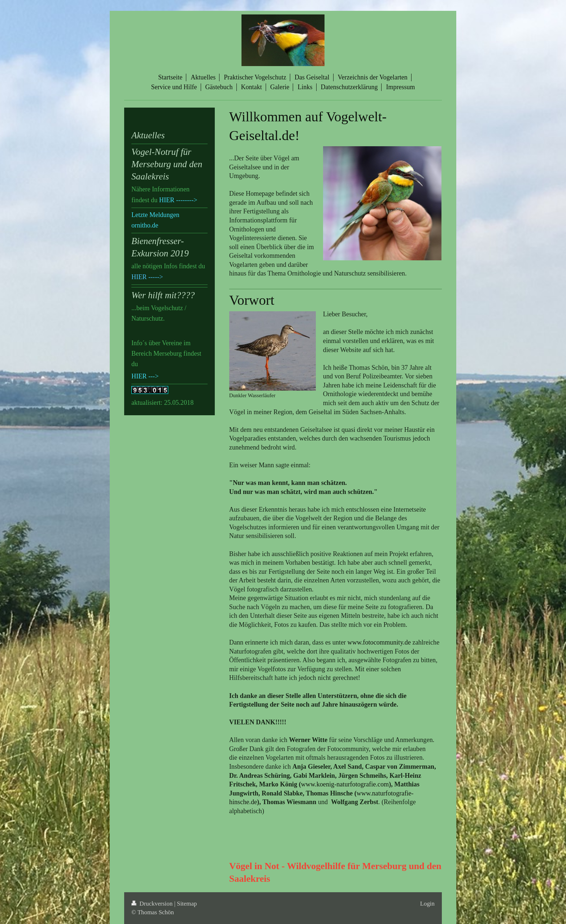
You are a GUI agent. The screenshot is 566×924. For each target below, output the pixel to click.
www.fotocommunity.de (379, 642)
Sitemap (187, 904)
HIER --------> (178, 200)
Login (427, 904)
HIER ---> (145, 376)
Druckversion (153, 904)
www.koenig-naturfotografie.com (345, 784)
